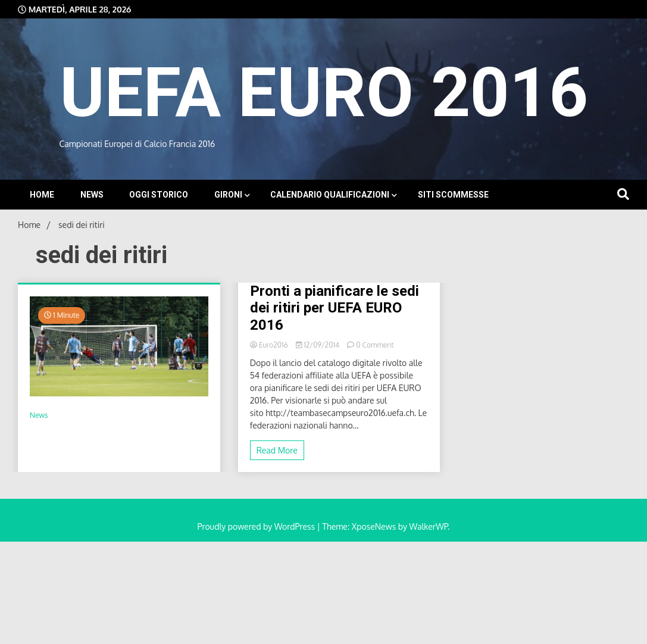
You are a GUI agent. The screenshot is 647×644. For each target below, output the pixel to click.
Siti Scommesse (453, 195)
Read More (277, 450)
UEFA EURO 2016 (324, 93)
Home (42, 195)
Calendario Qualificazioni (330, 195)
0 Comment (375, 345)
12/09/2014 (319, 345)
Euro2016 (270, 345)
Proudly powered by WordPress (257, 526)
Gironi (228, 195)
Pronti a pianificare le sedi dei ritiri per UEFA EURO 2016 (335, 308)
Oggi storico (159, 195)
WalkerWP (428, 526)
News (92, 195)
